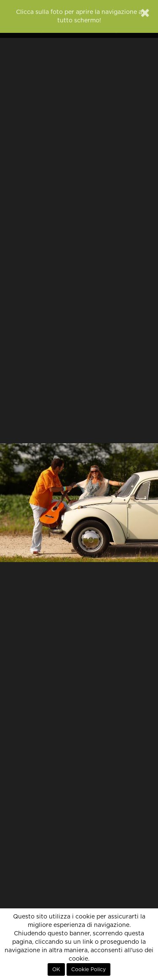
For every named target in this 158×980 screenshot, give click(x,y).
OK (56, 969)
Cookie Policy (88, 969)
